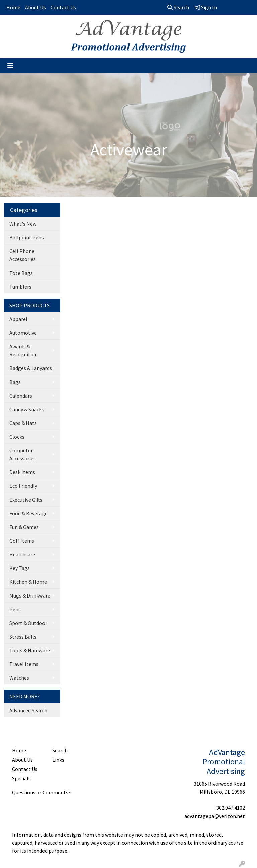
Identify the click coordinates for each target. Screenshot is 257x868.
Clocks (17, 437)
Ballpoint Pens (27, 237)
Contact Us (63, 7)
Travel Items (24, 664)
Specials (21, 778)
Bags (15, 382)
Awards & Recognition (24, 350)
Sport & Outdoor (28, 623)
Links (58, 760)
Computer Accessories (23, 454)
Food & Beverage (28, 513)
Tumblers (20, 287)
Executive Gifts (26, 500)
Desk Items (22, 472)
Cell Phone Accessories (23, 255)
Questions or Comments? (41, 792)
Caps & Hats (23, 423)
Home (13, 7)
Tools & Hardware (30, 650)
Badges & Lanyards (31, 368)
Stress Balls (23, 637)
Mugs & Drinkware (30, 595)
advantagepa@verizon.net (215, 816)
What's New (23, 224)
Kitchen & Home (28, 582)
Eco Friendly (23, 486)
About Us (35, 7)
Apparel (18, 319)
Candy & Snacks (27, 409)
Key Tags (20, 568)
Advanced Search (28, 710)
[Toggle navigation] (10, 66)
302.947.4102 (231, 808)
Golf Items (22, 541)
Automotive (23, 333)
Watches (19, 678)
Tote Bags (21, 273)
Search (178, 7)
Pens (15, 609)
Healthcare (22, 554)
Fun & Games (24, 527)
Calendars (21, 396)
